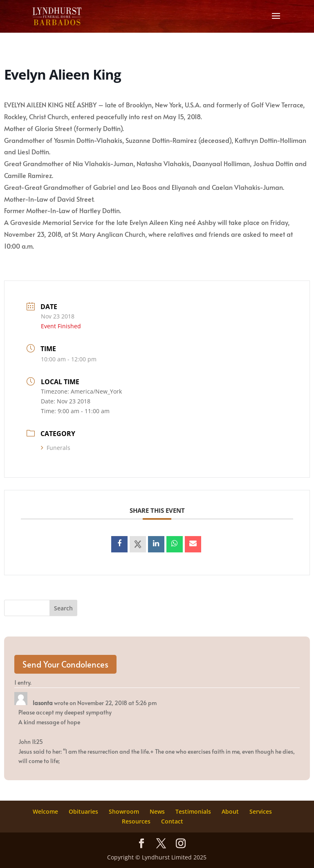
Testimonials (193, 811)
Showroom (124, 811)
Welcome (45, 811)
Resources (136, 821)
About (230, 811)
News (157, 811)
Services (261, 811)
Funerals (56, 448)
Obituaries (83, 811)
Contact (172, 821)
